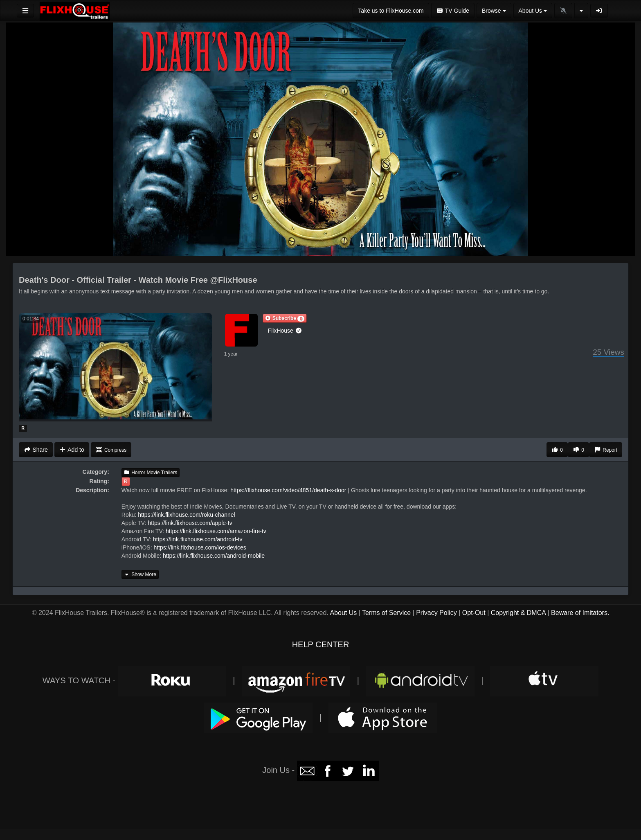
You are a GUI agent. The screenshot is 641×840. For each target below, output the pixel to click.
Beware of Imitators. (580, 613)
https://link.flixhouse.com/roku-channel (186, 515)
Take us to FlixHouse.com (391, 11)
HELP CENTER (321, 644)
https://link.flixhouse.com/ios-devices (200, 547)
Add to (72, 450)
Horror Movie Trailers (151, 473)
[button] (285, 318)
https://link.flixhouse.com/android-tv (198, 539)
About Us (343, 613)
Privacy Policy (436, 613)
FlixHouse (285, 331)
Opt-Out (474, 613)
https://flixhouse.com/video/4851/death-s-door (288, 490)
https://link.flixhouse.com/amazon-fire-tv (216, 531)
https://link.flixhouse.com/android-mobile (214, 556)
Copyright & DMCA (518, 613)
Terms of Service (386, 613)
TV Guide (453, 11)
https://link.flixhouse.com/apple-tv (190, 523)
